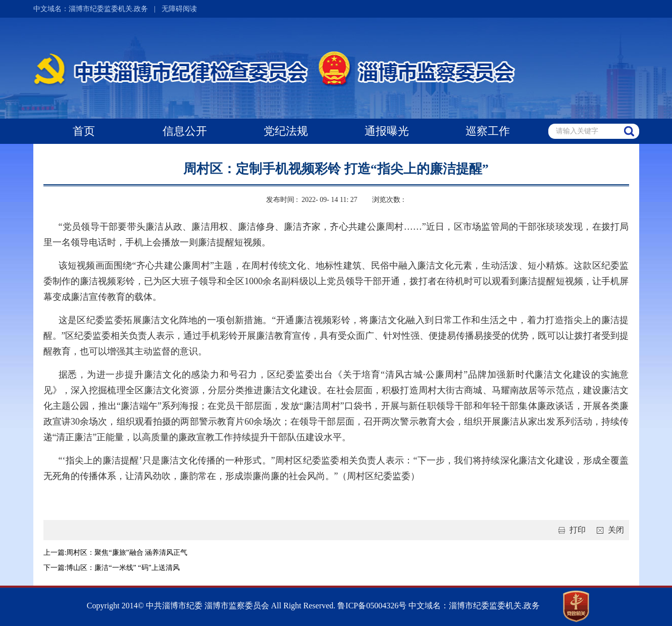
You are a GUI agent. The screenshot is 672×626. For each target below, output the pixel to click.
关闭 (608, 530)
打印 (570, 530)
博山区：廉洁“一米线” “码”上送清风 (123, 568)
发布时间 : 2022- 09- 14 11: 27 (312, 200)
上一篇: (55, 553)
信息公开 (185, 131)
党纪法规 (286, 131)
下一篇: (55, 568)
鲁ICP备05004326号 (371, 606)
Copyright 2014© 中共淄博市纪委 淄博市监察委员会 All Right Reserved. (211, 606)
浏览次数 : (389, 200)
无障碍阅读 (179, 9)
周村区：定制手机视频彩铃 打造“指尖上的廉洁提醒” (336, 169)
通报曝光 (387, 131)
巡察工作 (488, 131)
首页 (84, 131)
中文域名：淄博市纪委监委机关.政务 (91, 9)
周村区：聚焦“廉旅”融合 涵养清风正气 (127, 553)
